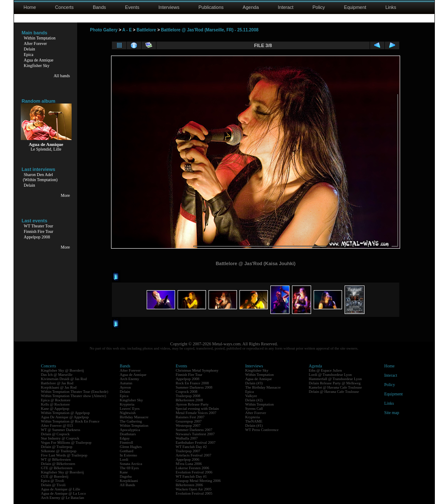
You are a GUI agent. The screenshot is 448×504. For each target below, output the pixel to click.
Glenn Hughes (131, 447)
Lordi (124, 459)
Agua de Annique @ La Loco (64, 493)
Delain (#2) (254, 400)
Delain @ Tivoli (53, 485)
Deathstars (128, 434)
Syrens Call (254, 409)
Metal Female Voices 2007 (196, 413)
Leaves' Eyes (130, 409)
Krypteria (127, 404)
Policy (319, 7)
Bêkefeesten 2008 (189, 400)
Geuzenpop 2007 (189, 421)
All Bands (128, 485)
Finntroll (127, 442)
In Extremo (129, 455)
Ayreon (125, 387)
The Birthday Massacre (263, 387)
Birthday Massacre (134, 417)
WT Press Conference (262, 430)
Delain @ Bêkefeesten (58, 464)
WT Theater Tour (38, 226)
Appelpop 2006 (188, 459)
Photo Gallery (104, 30)
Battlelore (146, 30)
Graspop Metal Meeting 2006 (198, 481)
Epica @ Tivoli (53, 481)
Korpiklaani (129, 481)
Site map (392, 413)
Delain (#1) (254, 426)
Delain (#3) (254, 383)
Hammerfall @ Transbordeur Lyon (335, 379)
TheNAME (254, 421)
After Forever (35, 43)
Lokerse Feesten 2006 (193, 468)
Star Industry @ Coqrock (60, 438)
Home (30, 7)
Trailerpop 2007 (188, 451)
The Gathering (131, 421)
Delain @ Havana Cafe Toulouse (334, 392)
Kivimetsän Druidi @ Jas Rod (64, 379)
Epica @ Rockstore (56, 400)
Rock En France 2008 (192, 383)
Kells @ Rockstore (56, 404)
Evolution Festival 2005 (194, 493)
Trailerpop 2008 (188, 396)
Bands (99, 7)
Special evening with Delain (198, 409)
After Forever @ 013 (57, 426)
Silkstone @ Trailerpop (59, 451)
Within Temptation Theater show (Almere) (74, 396)
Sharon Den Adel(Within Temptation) (40, 177)
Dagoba (126, 476)
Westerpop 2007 (188, 426)
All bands (62, 76)
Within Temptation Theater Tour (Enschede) (75, 392)
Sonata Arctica (131, 464)
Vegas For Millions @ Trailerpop (66, 442)
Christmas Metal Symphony (197, 370)
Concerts (64, 7)
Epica (29, 55)
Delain (29, 49)
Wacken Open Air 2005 (194, 489)
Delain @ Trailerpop (57, 447)
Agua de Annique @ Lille (61, 489)
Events (132, 7)
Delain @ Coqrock (56, 434)
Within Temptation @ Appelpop (65, 413)
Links (391, 7)
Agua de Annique (39, 60)
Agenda (251, 7)
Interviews (169, 7)
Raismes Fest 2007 (190, 417)
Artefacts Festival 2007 (194, 455)
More (65, 195)
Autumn (126, 383)
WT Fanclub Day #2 (192, 447)
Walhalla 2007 (187, 438)
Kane (124, 472)
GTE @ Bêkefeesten (57, 468)
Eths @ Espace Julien (326, 370)
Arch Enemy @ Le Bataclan (63, 498)
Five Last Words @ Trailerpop (64, 455)
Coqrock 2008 (187, 392)
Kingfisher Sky (37, 66)
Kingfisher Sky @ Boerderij (63, 370)
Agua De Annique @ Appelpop (65, 417)
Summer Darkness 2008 (194, 387)
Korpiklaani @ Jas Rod (59, 387)
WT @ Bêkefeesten (56, 459)
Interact (286, 7)
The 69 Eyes (129, 468)
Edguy (125, 438)
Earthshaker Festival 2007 (196, 442)
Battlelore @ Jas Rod (57, 383)
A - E (127, 30)
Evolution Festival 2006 (194, 472)
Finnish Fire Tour (39, 231)
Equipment (355, 7)
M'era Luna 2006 (189, 464)
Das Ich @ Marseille (57, 375)
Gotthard (127, 451)
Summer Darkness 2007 (194, 430)
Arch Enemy (130, 379)
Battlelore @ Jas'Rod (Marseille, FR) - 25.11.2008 (210, 30)
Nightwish (128, 413)
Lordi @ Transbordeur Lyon (331, 375)
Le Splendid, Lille (46, 149)
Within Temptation (40, 38)
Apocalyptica (130, 430)
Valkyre (251, 396)
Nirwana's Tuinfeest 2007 (195, 434)
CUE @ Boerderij (55, 476)
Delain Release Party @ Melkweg (335, 383)
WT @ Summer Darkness (61, 430)
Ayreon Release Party (192, 404)
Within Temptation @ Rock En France (70, 421)
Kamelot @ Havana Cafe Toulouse (335, 387)
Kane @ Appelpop (55, 409)
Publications (211, 7)
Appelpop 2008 (37, 237)
